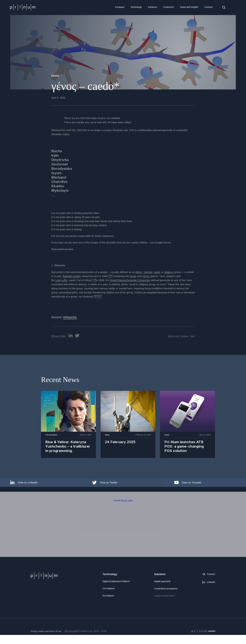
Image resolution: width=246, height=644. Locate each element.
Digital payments (162, 581)
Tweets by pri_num (123, 511)
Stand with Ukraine (178, 347)
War (193, 347)
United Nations (118, 291)
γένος (146, 287)
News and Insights (189, 7)
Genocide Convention (138, 291)
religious (169, 283)
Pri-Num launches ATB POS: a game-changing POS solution (184, 446)
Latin (58, 291)
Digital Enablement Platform (116, 581)
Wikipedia (70, 328)
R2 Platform (108, 596)
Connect (209, 7)
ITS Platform (109, 589)
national (148, 283)
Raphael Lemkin (72, 287)
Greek (133, 287)
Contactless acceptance (166, 589)
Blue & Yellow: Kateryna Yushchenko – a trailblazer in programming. (68, 446)
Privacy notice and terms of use (46, 642)
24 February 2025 (120, 442)
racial (157, 283)
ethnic (139, 283)
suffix (65, 291)
